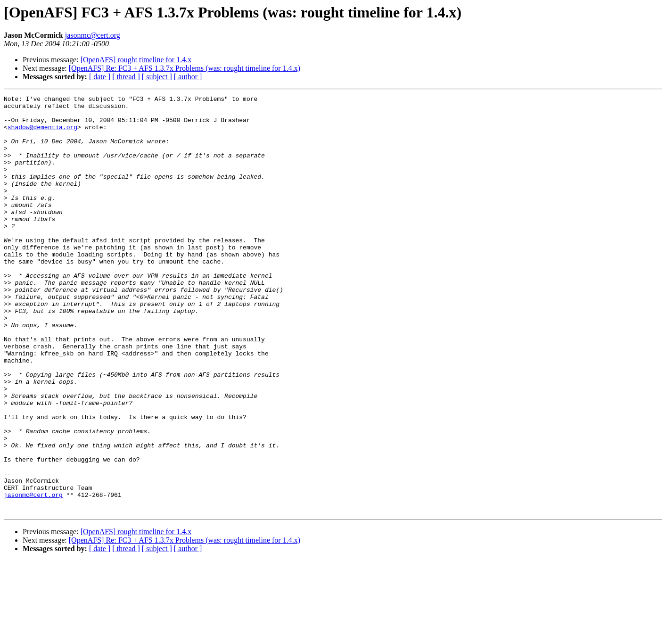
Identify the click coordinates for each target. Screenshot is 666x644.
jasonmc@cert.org (93, 35)
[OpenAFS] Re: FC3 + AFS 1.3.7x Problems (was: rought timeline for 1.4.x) (185, 68)
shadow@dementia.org (42, 134)
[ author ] (188, 77)
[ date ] (100, 77)
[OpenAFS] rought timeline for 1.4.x (136, 60)
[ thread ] (126, 77)
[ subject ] (157, 77)
